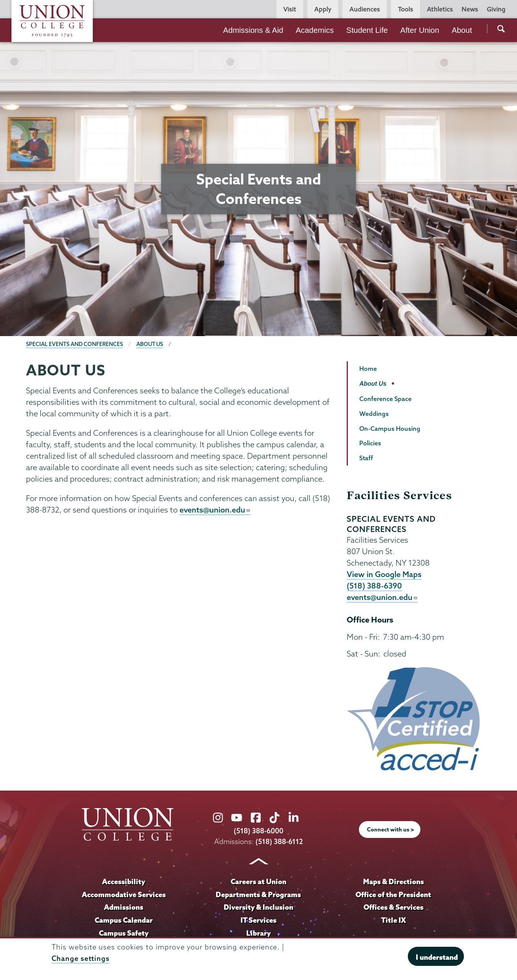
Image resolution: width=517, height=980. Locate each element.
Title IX (393, 921)
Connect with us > (391, 831)
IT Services (258, 921)
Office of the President (393, 895)
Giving (496, 9)
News (470, 9)
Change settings (81, 958)
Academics (315, 30)
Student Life (367, 30)
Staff (366, 458)
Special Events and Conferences (75, 344)
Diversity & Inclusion (258, 908)
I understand (437, 957)
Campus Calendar (124, 921)
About (462, 30)
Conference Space (385, 399)
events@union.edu (215, 510)
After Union (420, 30)
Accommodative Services (124, 895)
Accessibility (124, 882)
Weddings (374, 414)
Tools (406, 9)
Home (368, 369)
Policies (370, 443)
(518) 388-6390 (375, 586)
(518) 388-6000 (258, 832)
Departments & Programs (258, 895)
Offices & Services (393, 908)
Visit (290, 9)
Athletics (440, 9)
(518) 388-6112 (279, 842)
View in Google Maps (384, 574)
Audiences (365, 9)
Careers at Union (258, 882)
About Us (150, 344)
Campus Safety (124, 934)
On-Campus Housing (390, 429)
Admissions (124, 908)
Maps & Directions (393, 882)
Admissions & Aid (253, 30)
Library (258, 934)
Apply (323, 9)
